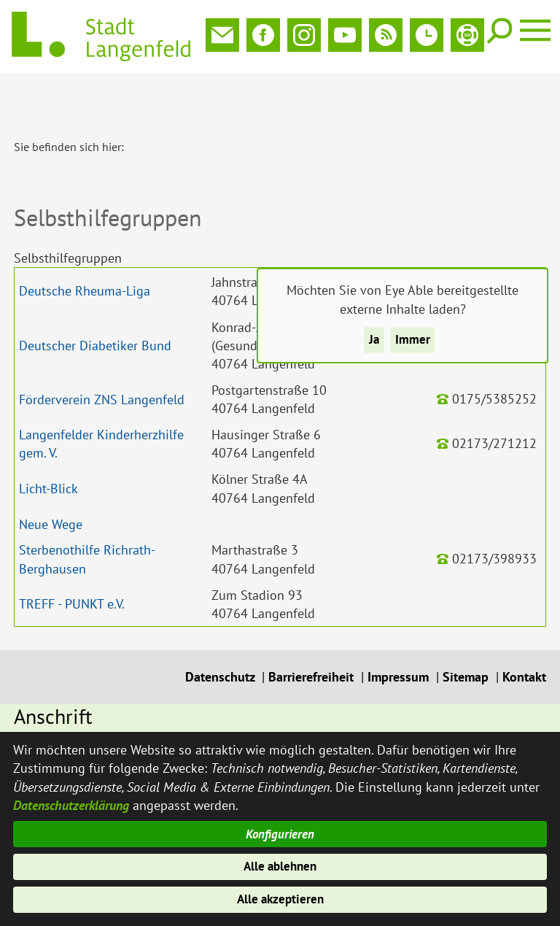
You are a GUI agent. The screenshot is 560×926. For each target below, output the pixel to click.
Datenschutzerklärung (71, 797)
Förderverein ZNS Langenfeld (102, 351)
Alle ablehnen (280, 863)
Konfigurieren (280, 828)
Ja (373, 341)
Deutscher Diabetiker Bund (95, 297)
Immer (413, 341)
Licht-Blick (48, 440)
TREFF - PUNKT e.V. (72, 556)
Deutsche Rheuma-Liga (85, 243)
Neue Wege (51, 476)
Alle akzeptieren (280, 899)
